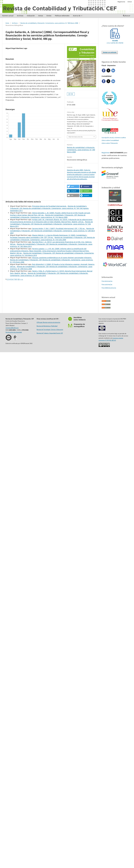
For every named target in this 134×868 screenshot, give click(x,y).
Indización (31, 16)
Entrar (130, 2)
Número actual (8, 16)
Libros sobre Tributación (110, 143)
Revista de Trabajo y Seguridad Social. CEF (50, 333)
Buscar (127, 16)
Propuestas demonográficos (79, 325)
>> (22, 279)
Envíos (49, 16)
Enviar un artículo (110, 52)
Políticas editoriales (62, 16)
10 (19, 279)
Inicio (7, 23)
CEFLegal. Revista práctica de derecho (48, 322)
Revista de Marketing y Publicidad (47, 326)
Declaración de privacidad (14, 332)
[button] (73, 186)
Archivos (20, 16)
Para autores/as (107, 284)
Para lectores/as (107, 281)
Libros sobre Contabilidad (110, 140)
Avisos (41, 16)
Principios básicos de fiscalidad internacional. (50, 206)
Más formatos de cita (76, 137)
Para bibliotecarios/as (109, 288)
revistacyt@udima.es (12, 328)
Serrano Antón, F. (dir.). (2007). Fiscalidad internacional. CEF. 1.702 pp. (59, 228)
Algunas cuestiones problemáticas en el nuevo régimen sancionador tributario (62, 258)
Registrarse (121, 2)
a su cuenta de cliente (115, 41)
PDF (72, 94)
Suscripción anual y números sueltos (114, 138)
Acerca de (77, 16)
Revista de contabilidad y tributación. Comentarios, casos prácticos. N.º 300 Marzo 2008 (49, 23)
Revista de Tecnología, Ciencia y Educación (50, 330)
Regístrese (106, 153)
